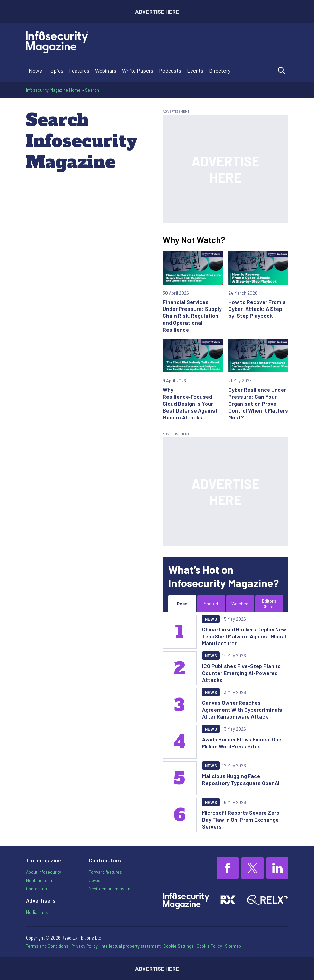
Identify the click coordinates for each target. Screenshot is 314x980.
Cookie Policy (209, 946)
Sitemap (233, 946)
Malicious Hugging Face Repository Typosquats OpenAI (241, 779)
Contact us (36, 889)
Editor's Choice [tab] (269, 604)
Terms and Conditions (47, 946)
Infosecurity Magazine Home (53, 90)
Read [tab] (182, 604)
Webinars (106, 70)
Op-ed (95, 880)
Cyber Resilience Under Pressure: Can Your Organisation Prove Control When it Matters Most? (258, 403)
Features (79, 70)
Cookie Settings (179, 946)
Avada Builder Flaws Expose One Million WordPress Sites (242, 743)
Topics (56, 70)
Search (92, 90)
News (35, 70)
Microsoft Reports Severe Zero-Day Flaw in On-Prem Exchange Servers (242, 819)
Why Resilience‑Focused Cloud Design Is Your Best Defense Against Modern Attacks (190, 403)
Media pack (37, 912)
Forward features (105, 872)
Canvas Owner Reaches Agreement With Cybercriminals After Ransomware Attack (242, 709)
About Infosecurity (44, 872)
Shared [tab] (211, 604)
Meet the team (40, 880)
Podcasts (170, 70)
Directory (220, 70)
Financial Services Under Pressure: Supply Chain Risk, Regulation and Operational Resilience (192, 316)
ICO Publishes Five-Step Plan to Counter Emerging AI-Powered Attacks (241, 673)
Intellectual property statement (131, 946)
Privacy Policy (84, 946)
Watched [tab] (240, 604)
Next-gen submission (110, 889)
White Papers (138, 70)
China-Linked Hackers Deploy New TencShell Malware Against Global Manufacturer (244, 636)
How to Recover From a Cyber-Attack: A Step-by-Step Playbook (257, 309)
